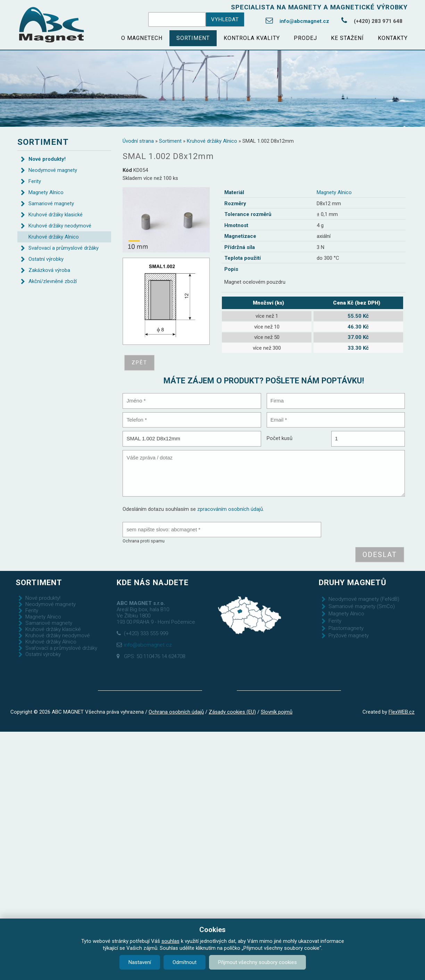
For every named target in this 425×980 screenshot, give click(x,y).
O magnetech (142, 38)
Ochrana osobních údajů (176, 712)
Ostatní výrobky (46, 259)
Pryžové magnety (349, 636)
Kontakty (393, 38)
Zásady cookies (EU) (232, 712)
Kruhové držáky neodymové (60, 226)
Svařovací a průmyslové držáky (64, 248)
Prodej (305, 38)
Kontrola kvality (252, 38)
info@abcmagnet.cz (304, 21)
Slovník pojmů (277, 712)
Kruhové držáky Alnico (212, 141)
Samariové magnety (51, 204)
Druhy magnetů (353, 582)
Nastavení (140, 962)
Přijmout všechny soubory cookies (257, 962)
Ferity (35, 181)
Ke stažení (347, 38)
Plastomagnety (346, 628)
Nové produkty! (47, 159)
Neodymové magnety (53, 170)
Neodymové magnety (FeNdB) (364, 599)
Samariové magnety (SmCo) (362, 606)
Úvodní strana (138, 141)
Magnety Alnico (334, 192)
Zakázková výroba (49, 270)
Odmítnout (185, 962)
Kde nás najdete (153, 582)
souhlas (170, 941)
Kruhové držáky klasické (56, 215)
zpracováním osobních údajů (230, 509)
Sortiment (193, 38)
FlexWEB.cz (402, 712)
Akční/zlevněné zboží (53, 281)
